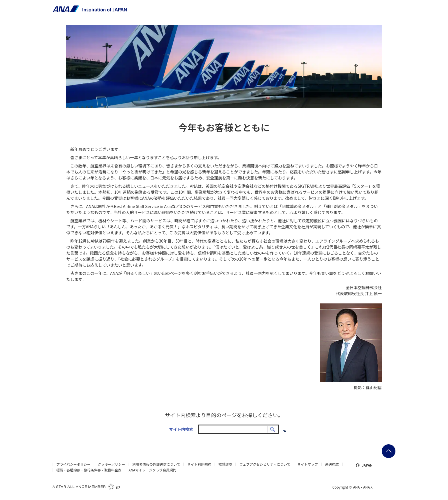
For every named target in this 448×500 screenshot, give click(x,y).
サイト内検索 (181, 429)
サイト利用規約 (199, 464)
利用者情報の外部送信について (156, 464)
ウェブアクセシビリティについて (265, 464)
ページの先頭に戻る (389, 451)
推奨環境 (225, 464)
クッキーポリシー (111, 464)
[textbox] (239, 429)
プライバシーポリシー (73, 464)
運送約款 (332, 464)
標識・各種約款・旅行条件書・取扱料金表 (89, 470)
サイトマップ (308, 464)
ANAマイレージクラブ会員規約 (152, 470)
